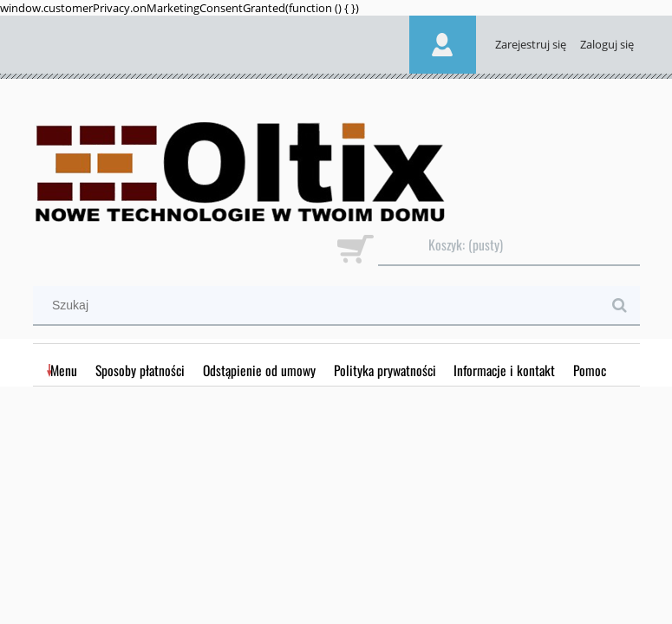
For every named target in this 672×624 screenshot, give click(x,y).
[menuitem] (64, 370)
